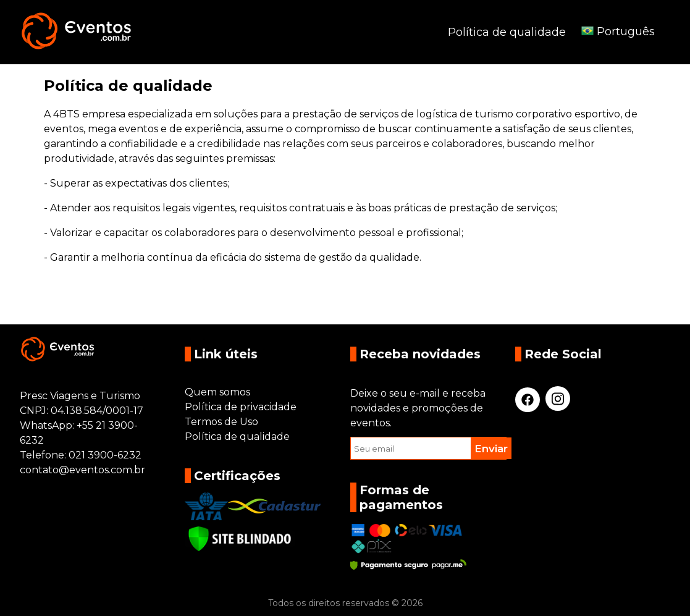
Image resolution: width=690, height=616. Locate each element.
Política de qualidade (507, 32)
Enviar (491, 449)
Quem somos (217, 392)
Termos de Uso (221, 422)
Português (618, 32)
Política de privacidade (241, 407)
